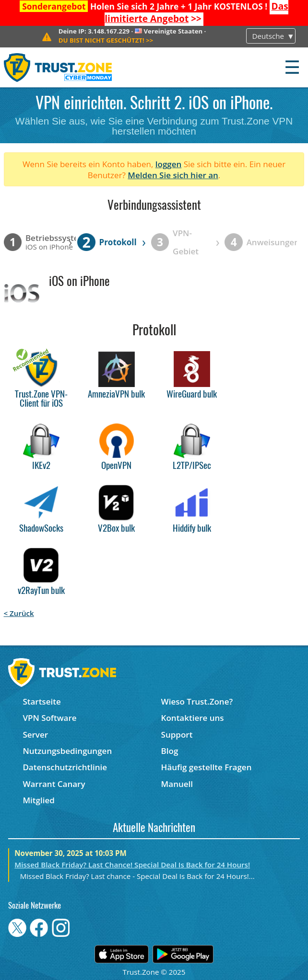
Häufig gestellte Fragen (207, 767)
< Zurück (19, 613)
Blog (170, 751)
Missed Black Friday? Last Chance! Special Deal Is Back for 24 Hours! (132, 865)
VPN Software (49, 718)
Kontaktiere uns (193, 718)
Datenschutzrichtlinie (65, 767)
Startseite (41, 701)
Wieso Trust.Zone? (197, 701)
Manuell (177, 784)
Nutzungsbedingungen (67, 751)
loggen (169, 164)
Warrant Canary (54, 784)
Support (177, 735)
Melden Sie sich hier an (173, 175)
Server (35, 735)
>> (196, 12)
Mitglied (38, 800)
